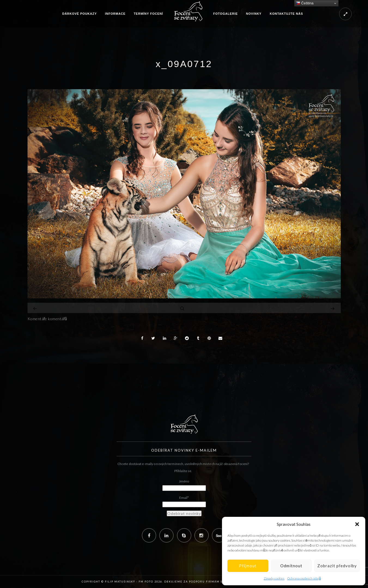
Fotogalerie (226, 14)
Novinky (254, 14)
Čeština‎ (305, 3)
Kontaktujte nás (286, 14)
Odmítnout (291, 566)
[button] (357, 524)
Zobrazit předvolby (337, 566)
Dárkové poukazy (79, 14)
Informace (115, 14)
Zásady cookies (274, 578)
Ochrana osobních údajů (304, 578)
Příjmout (248, 566)
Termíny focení (148, 14)
